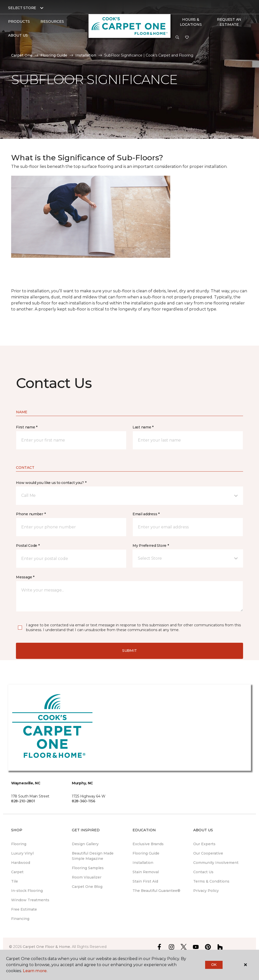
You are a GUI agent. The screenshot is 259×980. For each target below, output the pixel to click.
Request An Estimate (229, 22)
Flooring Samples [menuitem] (88, 868)
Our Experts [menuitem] (204, 844)
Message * (25, 577)
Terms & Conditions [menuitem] (211, 881)
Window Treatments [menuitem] (30, 900)
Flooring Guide (54, 55)
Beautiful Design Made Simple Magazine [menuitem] (93, 856)
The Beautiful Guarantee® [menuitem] (156, 891)
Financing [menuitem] (20, 919)
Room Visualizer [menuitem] (87, 877)
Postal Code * (28, 546)
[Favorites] (187, 38)
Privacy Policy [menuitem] (206, 891)
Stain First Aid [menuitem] (145, 881)
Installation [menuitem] (143, 863)
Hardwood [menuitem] (21, 863)
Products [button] (19, 21)
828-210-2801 (23, 801)
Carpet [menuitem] (17, 872)
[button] (177, 38)
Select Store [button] (22, 8)
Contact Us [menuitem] (203, 872)
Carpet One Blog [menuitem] (87, 887)
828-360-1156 (84, 801)
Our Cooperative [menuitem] (208, 853)
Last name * (143, 427)
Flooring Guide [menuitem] (146, 853)
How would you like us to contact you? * (51, 483)
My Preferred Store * (151, 546)
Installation (86, 55)
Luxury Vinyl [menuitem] (22, 853)
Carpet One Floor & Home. (47, 947)
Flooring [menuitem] (19, 844)
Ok (214, 965)
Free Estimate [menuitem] (24, 909)
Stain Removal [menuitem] (146, 872)
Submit (129, 651)
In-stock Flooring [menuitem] (27, 891)
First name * (27, 427)
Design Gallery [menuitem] (85, 844)
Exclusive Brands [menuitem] (148, 844)
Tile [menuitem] (15, 881)
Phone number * (31, 514)
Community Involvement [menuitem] (216, 863)
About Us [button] (18, 35)
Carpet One (22, 55)
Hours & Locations (191, 22)
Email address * (146, 514)
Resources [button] (52, 21)
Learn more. (35, 971)
